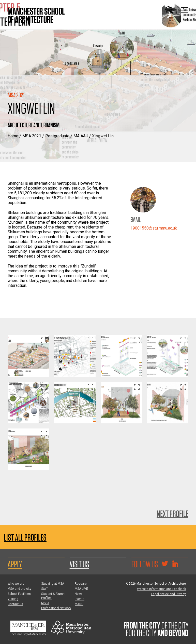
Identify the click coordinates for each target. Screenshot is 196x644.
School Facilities (19, 594)
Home (13, 136)
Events (80, 599)
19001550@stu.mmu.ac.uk (154, 228)
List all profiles (25, 537)
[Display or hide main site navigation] (185, 10)
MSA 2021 (32, 136)
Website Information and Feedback (161, 589)
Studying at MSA (53, 584)
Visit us (79, 564)
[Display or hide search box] (169, 10)
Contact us (15, 604)
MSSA (45, 603)
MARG (79, 604)
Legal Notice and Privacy (169, 594)
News (79, 594)
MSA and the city (19, 589)
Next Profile (172, 514)
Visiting (13, 599)
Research (82, 584)
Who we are (16, 584)
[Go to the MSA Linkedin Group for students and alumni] (175, 564)
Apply (15, 564)
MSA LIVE (81, 589)
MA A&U (81, 136)
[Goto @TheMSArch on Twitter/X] (165, 564)
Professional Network (56, 608)
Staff (44, 589)
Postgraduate (57, 136)
